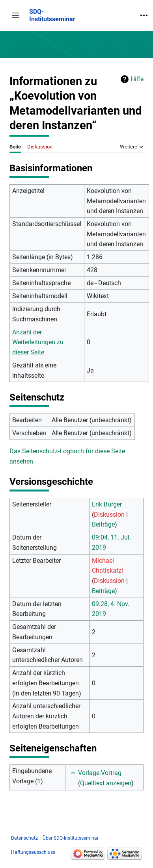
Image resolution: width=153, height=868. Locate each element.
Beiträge (103, 524)
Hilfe (137, 79)
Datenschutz (24, 838)
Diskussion (109, 515)
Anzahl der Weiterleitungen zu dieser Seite (38, 342)
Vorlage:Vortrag (100, 773)
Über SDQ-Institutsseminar (71, 838)
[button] (15, 15)
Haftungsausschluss (33, 852)
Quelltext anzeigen (106, 783)
